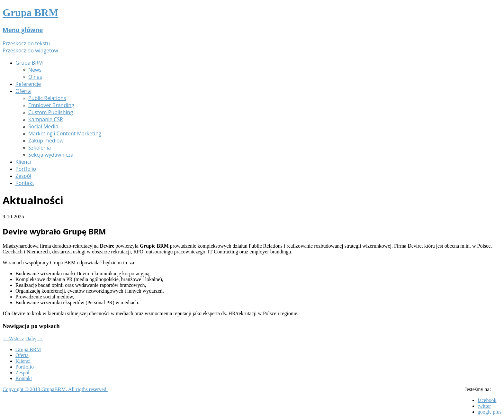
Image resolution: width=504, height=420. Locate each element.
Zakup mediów (46, 141)
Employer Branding (51, 105)
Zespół (23, 176)
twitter (484, 406)
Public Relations (47, 98)
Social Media (43, 126)
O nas (35, 77)
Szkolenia (40, 148)
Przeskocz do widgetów (30, 50)
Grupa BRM (29, 63)
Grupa (30, 13)
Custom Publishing (51, 112)
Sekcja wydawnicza (51, 155)
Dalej (34, 338)
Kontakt (25, 183)
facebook (487, 400)
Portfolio (26, 169)
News (35, 70)
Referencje (28, 84)
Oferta (23, 91)
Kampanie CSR (46, 119)
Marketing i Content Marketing (65, 133)
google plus (490, 412)
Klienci (23, 162)
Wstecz (13, 338)
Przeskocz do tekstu (26, 43)
